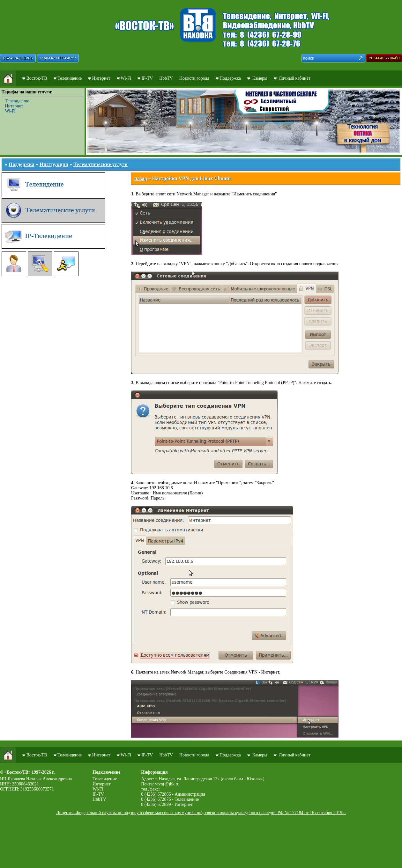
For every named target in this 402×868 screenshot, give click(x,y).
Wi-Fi (126, 78)
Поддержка (230, 78)
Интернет (101, 78)
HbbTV (166, 78)
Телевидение (70, 78)
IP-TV (147, 78)
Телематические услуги (100, 164)
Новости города (194, 78)
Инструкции (54, 164)
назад (141, 178)
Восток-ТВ (37, 78)
